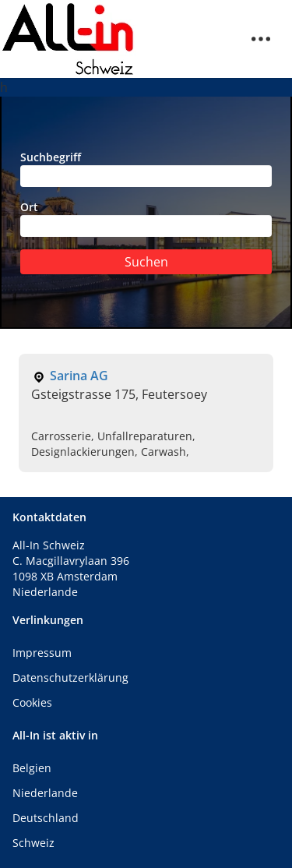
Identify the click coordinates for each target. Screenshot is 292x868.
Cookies (32, 702)
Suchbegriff (146, 168)
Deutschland (46, 818)
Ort (146, 218)
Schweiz (33, 843)
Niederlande (45, 793)
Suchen (146, 262)
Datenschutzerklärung (70, 677)
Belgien (32, 768)
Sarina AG (79, 376)
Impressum (42, 653)
